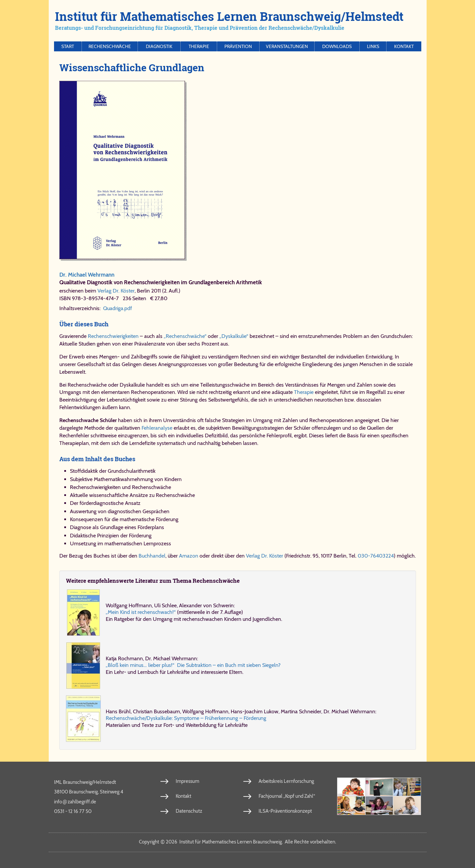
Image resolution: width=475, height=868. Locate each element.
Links (373, 46)
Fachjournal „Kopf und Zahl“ (287, 796)
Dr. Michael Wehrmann (87, 275)
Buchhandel (152, 556)
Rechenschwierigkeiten (113, 336)
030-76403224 (376, 556)
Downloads (337, 46)
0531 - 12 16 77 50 (73, 811)
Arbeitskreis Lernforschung (286, 781)
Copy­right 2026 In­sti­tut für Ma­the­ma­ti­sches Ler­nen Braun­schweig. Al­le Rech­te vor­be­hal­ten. (237, 842)
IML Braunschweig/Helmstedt (85, 782)
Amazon (189, 556)
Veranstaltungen (287, 46)
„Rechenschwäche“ (185, 336)
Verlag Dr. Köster (116, 291)
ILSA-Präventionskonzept (285, 811)
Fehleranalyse (157, 428)
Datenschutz (189, 811)
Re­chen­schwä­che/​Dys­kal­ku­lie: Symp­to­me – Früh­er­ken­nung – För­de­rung (186, 718)
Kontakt (404, 46)
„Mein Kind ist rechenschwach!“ (141, 612)
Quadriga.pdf (118, 308)
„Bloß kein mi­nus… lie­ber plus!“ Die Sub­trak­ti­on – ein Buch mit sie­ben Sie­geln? (193, 665)
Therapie (199, 46)
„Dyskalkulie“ (234, 336)
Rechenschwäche (110, 46)
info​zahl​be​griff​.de (75, 801)
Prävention (238, 46)
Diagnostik (159, 46)
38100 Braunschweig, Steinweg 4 (89, 792)
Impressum (187, 781)
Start (68, 46)
